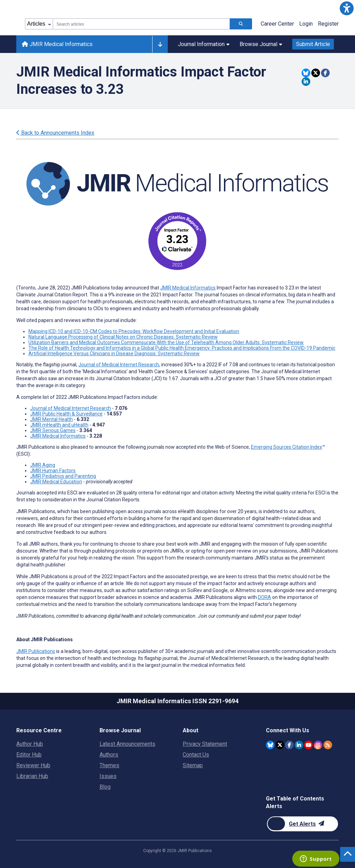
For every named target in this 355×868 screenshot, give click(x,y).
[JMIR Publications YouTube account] (308, 745)
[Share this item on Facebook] (325, 73)
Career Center (277, 24)
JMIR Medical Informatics (188, 288)
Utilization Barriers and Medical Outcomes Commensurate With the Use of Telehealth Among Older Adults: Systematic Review (166, 342)
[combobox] (141, 24)
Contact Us (196, 755)
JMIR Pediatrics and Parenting (63, 476)
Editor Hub (29, 755)
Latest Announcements (127, 744)
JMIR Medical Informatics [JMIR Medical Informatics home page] (57, 44)
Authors (109, 755)
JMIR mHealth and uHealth (59, 425)
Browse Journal (261, 44)
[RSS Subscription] (328, 745)
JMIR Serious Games (53, 430)
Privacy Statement (205, 744)
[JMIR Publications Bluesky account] (270, 745)
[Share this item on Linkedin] (306, 82)
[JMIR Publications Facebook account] (289, 745)
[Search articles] (241, 24)
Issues (108, 776)
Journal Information (204, 44)
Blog (105, 787)
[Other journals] (160, 44)
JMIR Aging (43, 465)
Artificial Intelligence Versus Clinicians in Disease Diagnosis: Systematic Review (114, 354)
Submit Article (313, 44)
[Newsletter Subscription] (302, 824)
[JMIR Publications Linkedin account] (299, 745)
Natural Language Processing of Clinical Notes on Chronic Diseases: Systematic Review (123, 337)
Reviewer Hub (33, 765)
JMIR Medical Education (56, 482)
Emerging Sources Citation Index (287, 447)
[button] (347, 8)
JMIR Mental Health (51, 419)
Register (328, 24)
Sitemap (193, 765)
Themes (109, 765)
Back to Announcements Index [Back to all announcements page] (55, 133)
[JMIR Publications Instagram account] (318, 745)
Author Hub (30, 744)
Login (306, 24)
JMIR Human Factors (53, 471)
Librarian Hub (32, 776)
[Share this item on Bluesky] (306, 73)
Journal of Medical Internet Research (119, 365)
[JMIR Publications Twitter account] (280, 745)
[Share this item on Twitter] (316, 73)
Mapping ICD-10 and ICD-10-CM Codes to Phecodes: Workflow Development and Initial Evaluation (134, 331)
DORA (265, 597)
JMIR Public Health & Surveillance (66, 414)
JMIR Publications (36, 651)
